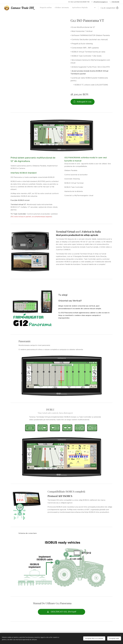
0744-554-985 (115, 2)
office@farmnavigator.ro (101, 2)
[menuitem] (68, 8)
